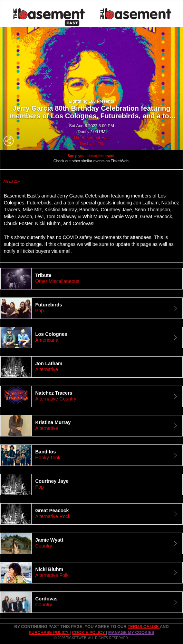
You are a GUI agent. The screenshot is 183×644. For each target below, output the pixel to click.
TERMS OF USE (144, 627)
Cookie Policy (89, 633)
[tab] (91, 279)
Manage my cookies (131, 633)
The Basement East (91, 138)
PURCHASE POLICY (49, 633)
